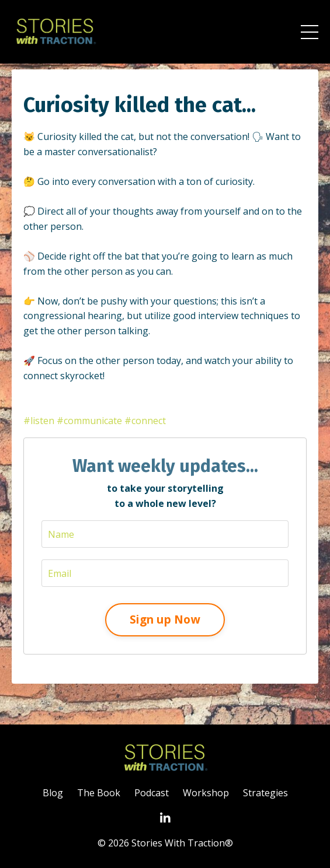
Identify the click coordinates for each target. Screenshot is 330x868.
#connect (145, 421)
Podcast (152, 793)
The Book (99, 793)
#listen (39, 421)
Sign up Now (165, 619)
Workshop (206, 793)
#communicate (89, 421)
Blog (53, 793)
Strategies (265, 793)
